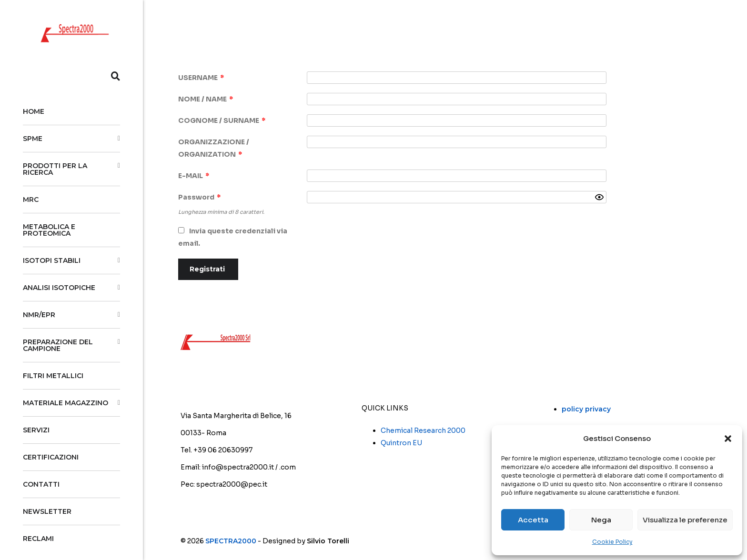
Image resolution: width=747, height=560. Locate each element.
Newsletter (47, 511)
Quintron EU (401, 443)
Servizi (36, 430)
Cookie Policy (612, 542)
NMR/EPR (39, 315)
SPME (33, 139)
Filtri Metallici (53, 376)
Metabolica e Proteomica (49, 230)
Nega (601, 520)
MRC (31, 200)
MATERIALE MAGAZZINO (66, 403)
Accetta (533, 520)
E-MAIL (194, 176)
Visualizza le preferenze (685, 520)
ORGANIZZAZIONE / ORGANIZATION (214, 148)
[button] (728, 439)
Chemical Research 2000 (423, 430)
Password (199, 197)
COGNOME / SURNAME (222, 120)
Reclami (38, 539)
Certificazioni (51, 457)
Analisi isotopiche (59, 288)
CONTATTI (41, 484)
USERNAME (201, 78)
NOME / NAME (206, 99)
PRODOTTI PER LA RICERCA (55, 169)
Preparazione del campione (58, 345)
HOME (34, 111)
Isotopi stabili (52, 260)
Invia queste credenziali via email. (233, 237)
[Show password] (599, 197)
